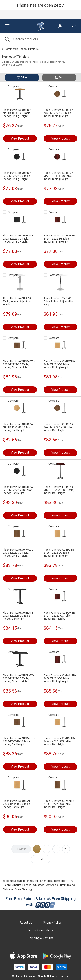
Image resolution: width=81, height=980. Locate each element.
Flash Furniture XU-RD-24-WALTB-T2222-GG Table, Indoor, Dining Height (59, 113)
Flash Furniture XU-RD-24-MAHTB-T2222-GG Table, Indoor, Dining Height (59, 176)
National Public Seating (17, 889)
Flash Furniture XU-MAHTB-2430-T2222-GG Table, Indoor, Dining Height (60, 678)
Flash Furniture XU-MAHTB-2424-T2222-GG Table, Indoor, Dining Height (60, 239)
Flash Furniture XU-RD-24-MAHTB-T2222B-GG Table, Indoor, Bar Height (59, 490)
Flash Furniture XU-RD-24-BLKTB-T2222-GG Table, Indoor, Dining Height (18, 176)
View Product (20, 138)
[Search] (40, 39)
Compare (13, 87)
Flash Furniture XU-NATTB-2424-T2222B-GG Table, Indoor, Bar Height (59, 741)
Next (40, 859)
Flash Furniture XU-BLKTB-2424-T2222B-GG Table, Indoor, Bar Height (18, 616)
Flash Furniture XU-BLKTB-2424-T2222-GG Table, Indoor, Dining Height (18, 239)
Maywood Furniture (58, 885)
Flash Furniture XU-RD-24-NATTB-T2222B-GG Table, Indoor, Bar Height (18, 427)
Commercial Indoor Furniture (22, 49)
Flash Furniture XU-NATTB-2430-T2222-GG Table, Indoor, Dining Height (59, 553)
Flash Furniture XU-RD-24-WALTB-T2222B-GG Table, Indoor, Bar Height (59, 427)
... (56, 849)
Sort (59, 78)
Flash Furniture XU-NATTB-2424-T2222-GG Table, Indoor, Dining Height (59, 364)
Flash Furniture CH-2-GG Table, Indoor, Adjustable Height (17, 302)
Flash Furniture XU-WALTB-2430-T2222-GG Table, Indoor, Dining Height (19, 553)
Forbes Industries (33, 885)
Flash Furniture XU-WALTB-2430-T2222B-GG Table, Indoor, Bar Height (59, 804)
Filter (22, 78)
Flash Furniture (12, 885)
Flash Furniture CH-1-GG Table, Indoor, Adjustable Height (58, 302)
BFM (71, 881)
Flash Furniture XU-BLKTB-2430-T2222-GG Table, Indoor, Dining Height (18, 678)
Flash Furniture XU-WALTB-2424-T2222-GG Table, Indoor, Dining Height (19, 364)
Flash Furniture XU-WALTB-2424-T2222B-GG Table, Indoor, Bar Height (19, 741)
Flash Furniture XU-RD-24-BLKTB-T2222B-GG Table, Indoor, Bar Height (18, 490)
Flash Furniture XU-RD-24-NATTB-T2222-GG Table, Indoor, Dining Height (18, 113)
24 (66, 849)
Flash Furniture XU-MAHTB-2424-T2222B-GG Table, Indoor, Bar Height (60, 616)
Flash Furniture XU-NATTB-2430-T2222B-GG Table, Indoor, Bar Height (19, 804)
